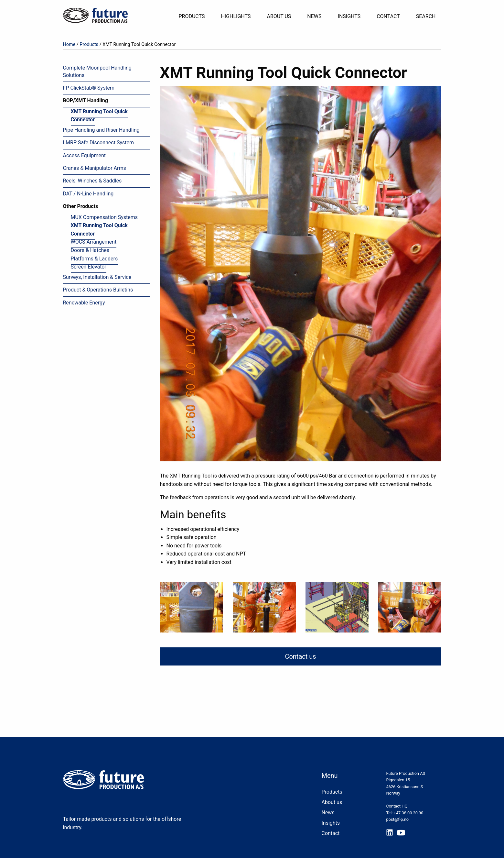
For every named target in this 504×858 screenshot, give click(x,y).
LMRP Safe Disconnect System (99, 143)
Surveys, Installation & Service (97, 277)
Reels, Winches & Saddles (92, 181)
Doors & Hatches (90, 250)
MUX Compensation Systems (104, 217)
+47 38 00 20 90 (409, 813)
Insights (349, 16)
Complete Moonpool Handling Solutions (97, 71)
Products (192, 16)
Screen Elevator (89, 267)
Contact (388, 16)
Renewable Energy (84, 303)
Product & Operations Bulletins (98, 290)
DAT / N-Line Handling (88, 194)
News (314, 16)
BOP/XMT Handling (86, 100)
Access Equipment (84, 155)
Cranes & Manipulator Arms (95, 168)
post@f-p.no (397, 819)
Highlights (236, 16)
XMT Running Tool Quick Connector (99, 116)
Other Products (81, 206)
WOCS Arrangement (94, 242)
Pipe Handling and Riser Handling (101, 130)
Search (426, 16)
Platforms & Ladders (94, 259)
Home (69, 44)
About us (332, 802)
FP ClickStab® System (89, 88)
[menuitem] (194, 16)
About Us (279, 16)
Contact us (300, 656)
